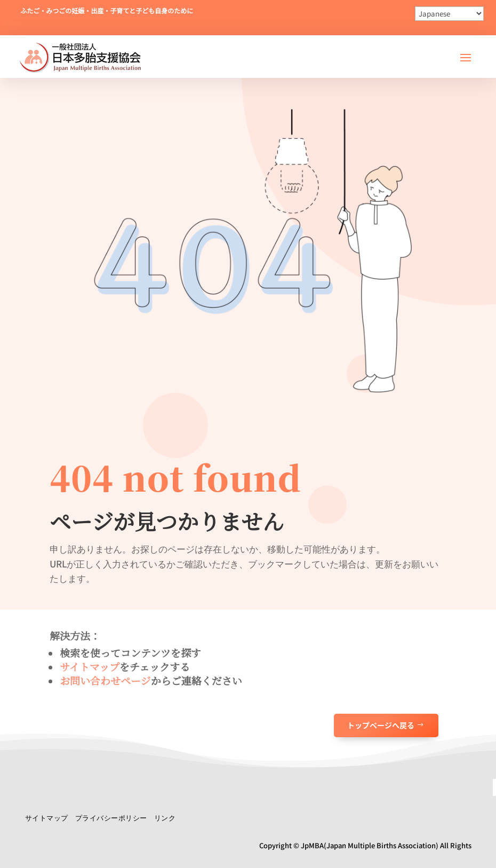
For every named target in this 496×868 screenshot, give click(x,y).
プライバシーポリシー (111, 818)
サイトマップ (90, 666)
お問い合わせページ (105, 680)
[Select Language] (449, 14)
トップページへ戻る (381, 725)
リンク (165, 818)
